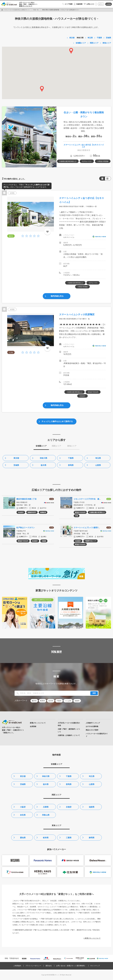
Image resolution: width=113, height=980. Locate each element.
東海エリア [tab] (72, 446)
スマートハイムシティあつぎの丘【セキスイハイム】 (84, 146)
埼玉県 (98, 458)
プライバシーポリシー (33, 966)
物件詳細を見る (57, 296)
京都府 (69, 807)
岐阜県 (46, 838)
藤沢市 (34, 701)
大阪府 (23, 807)
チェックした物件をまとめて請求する (57, 421)
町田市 (42, 701)
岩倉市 (77, 701)
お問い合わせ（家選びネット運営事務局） (71, 966)
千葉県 (71, 458)
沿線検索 (79, 4)
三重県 (69, 838)
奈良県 (23, 815)
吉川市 (51, 701)
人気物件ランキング (93, 723)
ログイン (101, 4)
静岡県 (92, 838)
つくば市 (68, 701)
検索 (94, 693)
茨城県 (16, 465)
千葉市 (59, 701)
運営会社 (49, 966)
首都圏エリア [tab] (41, 446)
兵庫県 (46, 807)
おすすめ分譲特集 (92, 726)
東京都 (16, 458)
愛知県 (23, 838)
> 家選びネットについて (92, 938)
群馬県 (71, 465)
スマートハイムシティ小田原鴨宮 (77, 314)
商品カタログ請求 (92, 730)
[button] (71, 51)
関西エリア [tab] (56, 446)
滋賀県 (92, 807)
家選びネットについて (26, 6)
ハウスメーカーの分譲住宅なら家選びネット (17, 10)
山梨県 (98, 465)
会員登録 (109, 4)
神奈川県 (44, 458)
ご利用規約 (17, 966)
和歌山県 (46, 815)
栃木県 (44, 465)
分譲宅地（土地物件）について (69, 735)
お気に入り (90, 4)
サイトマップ (95, 966)
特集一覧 (36, 10)
